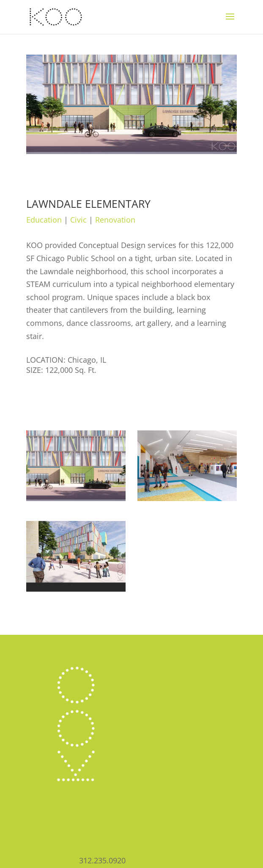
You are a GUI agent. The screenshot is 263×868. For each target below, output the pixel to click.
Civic (78, 220)
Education (44, 220)
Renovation (115, 220)
